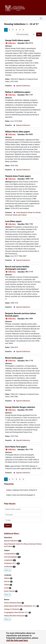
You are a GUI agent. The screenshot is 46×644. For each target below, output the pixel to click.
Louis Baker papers (13, 221)
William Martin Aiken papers (18, 132)
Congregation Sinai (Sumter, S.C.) (16, 612)
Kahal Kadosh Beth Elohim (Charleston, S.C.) (20, 606)
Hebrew (7, 578)
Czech (7, 588)
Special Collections (23, 86)
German (7, 581)
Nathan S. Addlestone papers (18, 92)
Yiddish (7, 585)
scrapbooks (9, 560)
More (8, 570)
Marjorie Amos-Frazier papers (18, 176)
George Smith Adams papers (17, 40)
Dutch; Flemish (10, 591)
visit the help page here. (17, 640)
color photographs (11, 557)
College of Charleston (12, 609)
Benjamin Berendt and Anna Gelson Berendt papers (21, 315)
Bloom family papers (14, 358)
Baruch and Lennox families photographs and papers (17, 268)
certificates (8, 567)
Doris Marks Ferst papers (16, 447)
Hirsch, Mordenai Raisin (13, 603)
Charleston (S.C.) (10, 563)
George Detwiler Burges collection (20, 407)
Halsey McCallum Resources (15, 616)
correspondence (10, 554)
